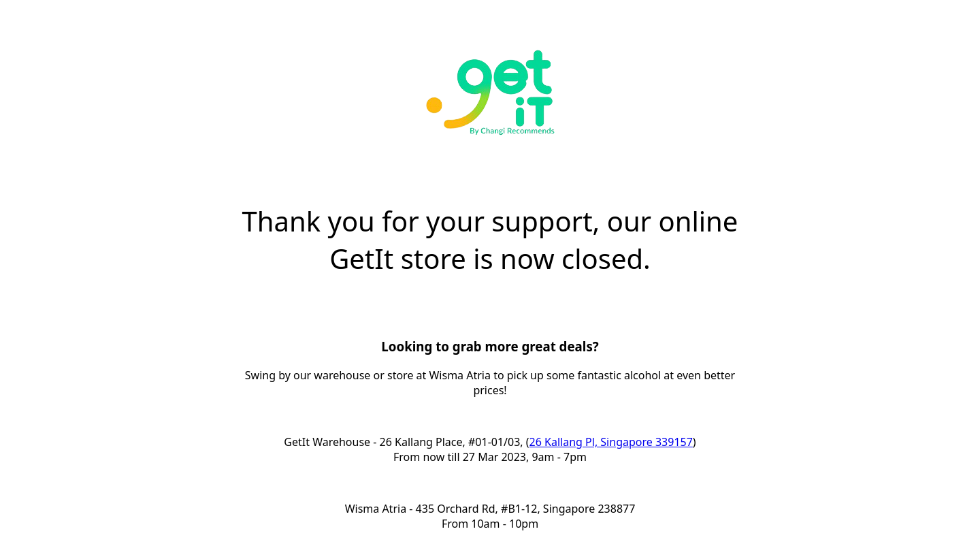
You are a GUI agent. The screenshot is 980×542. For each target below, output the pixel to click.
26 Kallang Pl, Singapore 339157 (611, 442)
